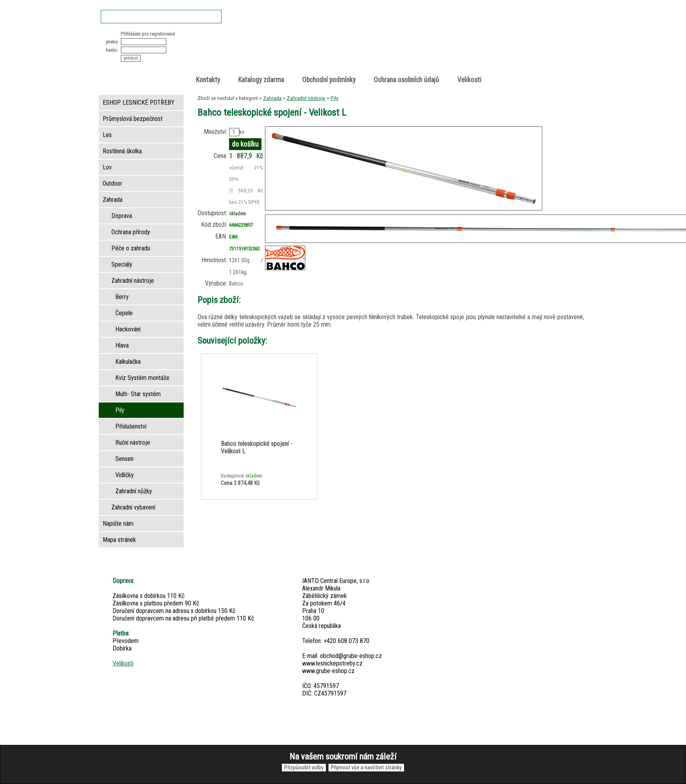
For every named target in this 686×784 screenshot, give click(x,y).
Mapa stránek (119, 540)
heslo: (112, 50)
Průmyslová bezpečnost (133, 119)
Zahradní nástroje (306, 98)
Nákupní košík (493, 37)
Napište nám (118, 524)
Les (107, 135)
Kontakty (208, 80)
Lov (107, 167)
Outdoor (113, 183)
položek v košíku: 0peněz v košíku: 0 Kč (501, 45)
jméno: (113, 42)
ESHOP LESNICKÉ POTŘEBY (139, 102)
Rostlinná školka (122, 151)
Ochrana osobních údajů (406, 80)
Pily (335, 98)
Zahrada (272, 98)
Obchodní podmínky (329, 80)
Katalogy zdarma (261, 80)
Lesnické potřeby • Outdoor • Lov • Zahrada (346, 52)
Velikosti (469, 80)
